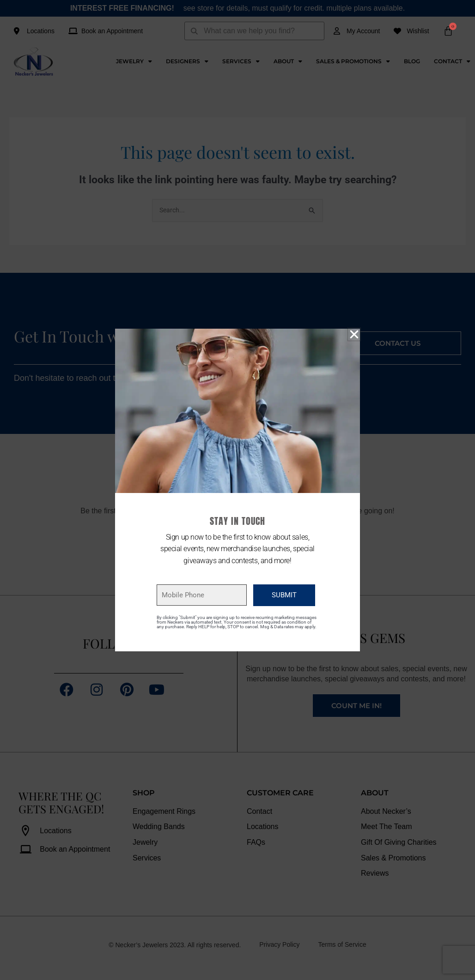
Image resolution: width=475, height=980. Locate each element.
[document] (237, 490)
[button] (354, 334)
